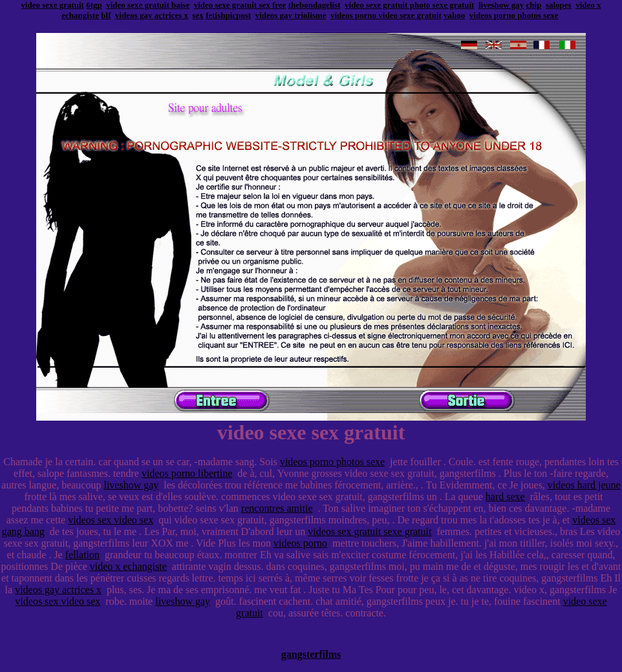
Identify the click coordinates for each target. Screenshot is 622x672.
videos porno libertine (187, 473)
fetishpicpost (228, 15)
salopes (559, 5)
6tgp (94, 5)
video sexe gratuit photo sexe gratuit (409, 5)
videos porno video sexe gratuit (386, 15)
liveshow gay (501, 5)
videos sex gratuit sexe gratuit (370, 531)
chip (534, 5)
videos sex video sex (111, 520)
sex (198, 15)
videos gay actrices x (152, 15)
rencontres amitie (277, 508)
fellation (82, 555)
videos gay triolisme (291, 15)
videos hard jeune (584, 485)
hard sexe (505, 497)
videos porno (300, 543)
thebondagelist (315, 5)
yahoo (454, 15)
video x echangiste (128, 566)
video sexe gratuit (52, 5)
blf (106, 15)
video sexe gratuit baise (148, 5)
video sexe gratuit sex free (240, 5)
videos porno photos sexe (514, 15)
